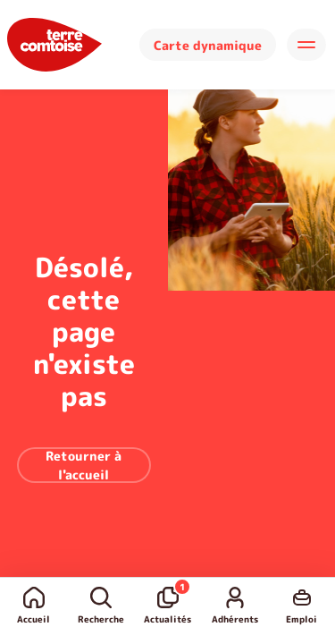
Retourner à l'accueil (84, 465)
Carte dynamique (208, 45)
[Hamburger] (306, 45)
